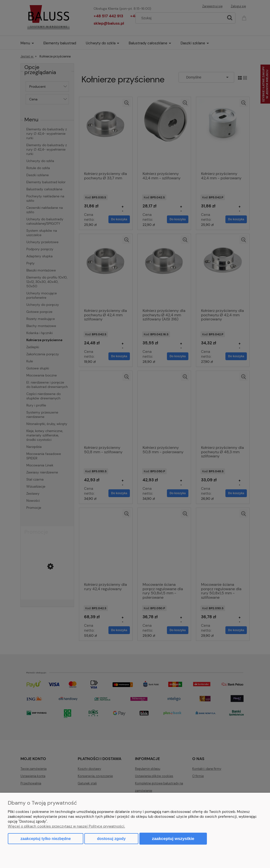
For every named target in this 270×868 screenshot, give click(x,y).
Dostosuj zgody (111, 839)
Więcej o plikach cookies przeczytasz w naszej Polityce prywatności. (66, 826)
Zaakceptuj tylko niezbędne (46, 839)
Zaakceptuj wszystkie (173, 839)
